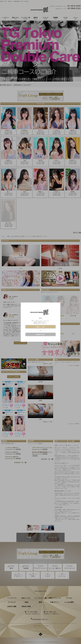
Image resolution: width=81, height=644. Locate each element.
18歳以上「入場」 (40, 327)
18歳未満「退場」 (40, 334)
